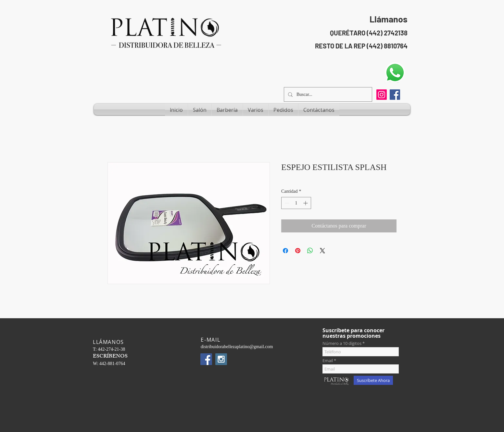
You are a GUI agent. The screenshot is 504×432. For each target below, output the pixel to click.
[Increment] (306, 203)
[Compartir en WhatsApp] (310, 251)
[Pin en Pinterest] (298, 251)
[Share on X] (322, 251)
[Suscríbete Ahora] (373, 380)
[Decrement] (286, 203)
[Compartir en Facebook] (285, 251)
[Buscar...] (327, 94)
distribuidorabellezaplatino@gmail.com (237, 347)
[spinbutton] (296, 203)
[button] (200, 110)
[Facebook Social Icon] (395, 95)
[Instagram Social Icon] (221, 359)
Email (328, 361)
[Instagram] (382, 95)
